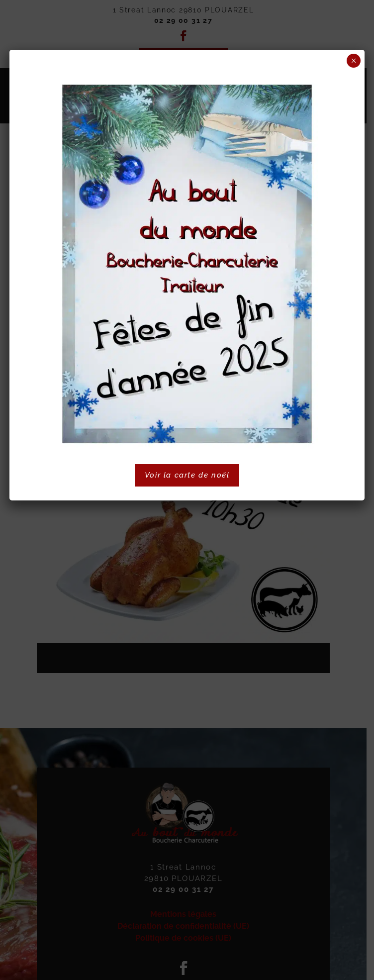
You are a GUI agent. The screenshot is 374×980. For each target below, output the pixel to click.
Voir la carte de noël (187, 475)
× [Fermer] (354, 61)
